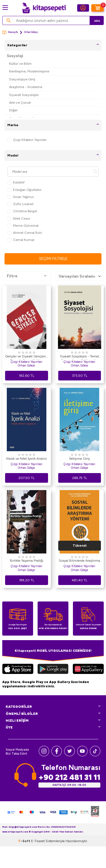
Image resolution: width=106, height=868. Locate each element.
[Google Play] (53, 670)
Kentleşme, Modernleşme (29, 71)
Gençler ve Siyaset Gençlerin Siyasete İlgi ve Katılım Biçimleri (26, 357)
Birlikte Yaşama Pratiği (27, 561)
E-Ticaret (38, 841)
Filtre (27, 276)
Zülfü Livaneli (20, 204)
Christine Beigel (22, 211)
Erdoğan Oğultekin (24, 190)
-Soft (25, 841)
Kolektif (16, 183)
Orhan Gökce (26, 366)
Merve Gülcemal (23, 226)
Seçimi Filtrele (53, 259)
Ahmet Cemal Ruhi (25, 233)
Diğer (13, 110)
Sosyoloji (15, 56)
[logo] (44, 8)
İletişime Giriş (80, 459)
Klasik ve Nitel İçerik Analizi (27, 459)
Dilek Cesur (19, 219)
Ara (97, 21)
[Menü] (5, 8)
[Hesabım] (83, 8)
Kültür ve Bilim (20, 64)
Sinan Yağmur (21, 197)
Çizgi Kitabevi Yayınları (27, 140)
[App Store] (18, 670)
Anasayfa (10, 33)
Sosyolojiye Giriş (22, 79)
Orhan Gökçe (26, 468)
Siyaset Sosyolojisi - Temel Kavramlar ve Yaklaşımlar (79, 357)
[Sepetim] (98, 8)
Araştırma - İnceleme (26, 87)
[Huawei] (88, 670)
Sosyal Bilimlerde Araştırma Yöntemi (79, 561)
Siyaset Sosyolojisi (24, 95)
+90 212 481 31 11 (69, 777)
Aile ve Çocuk (20, 102)
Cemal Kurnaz (21, 240)
